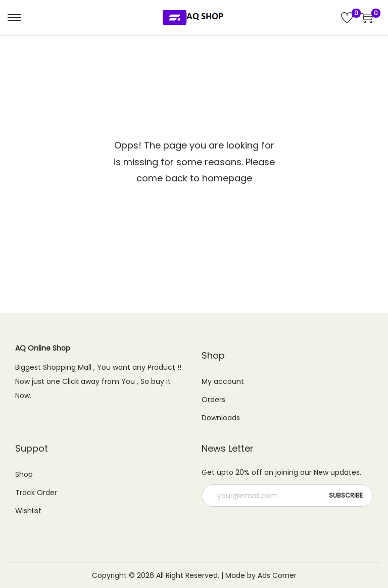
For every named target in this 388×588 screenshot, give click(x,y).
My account (223, 381)
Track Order (36, 493)
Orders (213, 400)
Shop (24, 474)
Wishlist (28, 511)
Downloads (221, 418)
